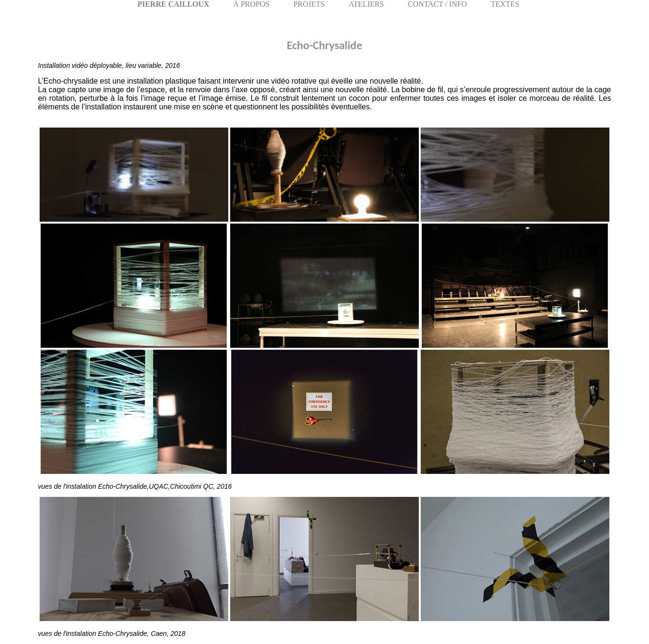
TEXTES (505, 4)
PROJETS (309, 4)
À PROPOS (251, 4)
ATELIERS (366, 4)
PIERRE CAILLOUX (174, 4)
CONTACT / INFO (437, 4)
